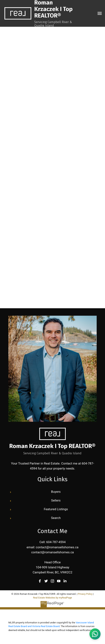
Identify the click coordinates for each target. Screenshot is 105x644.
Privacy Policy (85, 594)
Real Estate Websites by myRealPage (52, 598)
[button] (40, 581)
